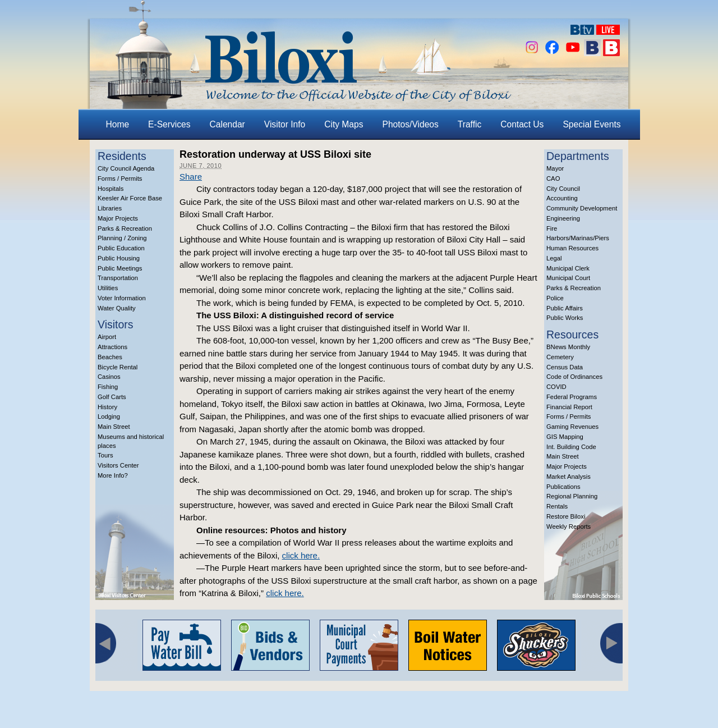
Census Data (565, 367)
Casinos (109, 377)
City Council (563, 189)
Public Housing (119, 258)
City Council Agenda (126, 168)
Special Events (592, 124)
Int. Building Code (571, 447)
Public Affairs (565, 308)
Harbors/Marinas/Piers (578, 238)
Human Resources (572, 248)
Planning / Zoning (122, 238)
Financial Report (569, 407)
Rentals (557, 506)
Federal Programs (572, 397)
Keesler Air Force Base (130, 198)
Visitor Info (285, 124)
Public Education (121, 248)
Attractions (112, 347)
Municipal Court (568, 278)
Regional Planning (572, 496)
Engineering (563, 218)
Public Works (565, 318)
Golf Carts (112, 397)
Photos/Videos (411, 124)
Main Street (114, 427)
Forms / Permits (120, 178)
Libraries (110, 208)
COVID (556, 387)
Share (191, 177)
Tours (105, 455)
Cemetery (560, 357)
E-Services (169, 124)
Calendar (227, 124)
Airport (107, 337)
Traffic (470, 124)
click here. (301, 555)
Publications (563, 487)
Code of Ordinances (574, 377)
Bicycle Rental (118, 367)
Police (555, 298)
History (107, 407)
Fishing (108, 387)
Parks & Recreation (125, 228)
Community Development (582, 208)
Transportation (118, 278)
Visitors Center (118, 465)
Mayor (555, 168)
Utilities (108, 288)
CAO (553, 178)
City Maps (344, 124)
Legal (554, 258)
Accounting (562, 198)
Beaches (110, 357)
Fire (552, 228)
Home (118, 124)
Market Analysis (569, 477)
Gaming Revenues (572, 427)
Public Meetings (120, 268)
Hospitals (111, 189)
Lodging (109, 416)
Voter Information (122, 298)
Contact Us (522, 124)
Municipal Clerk (568, 268)
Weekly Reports (569, 526)
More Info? (113, 475)
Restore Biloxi (566, 516)
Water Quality (117, 308)
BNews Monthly (568, 347)
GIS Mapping (565, 437)
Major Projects (118, 218)
